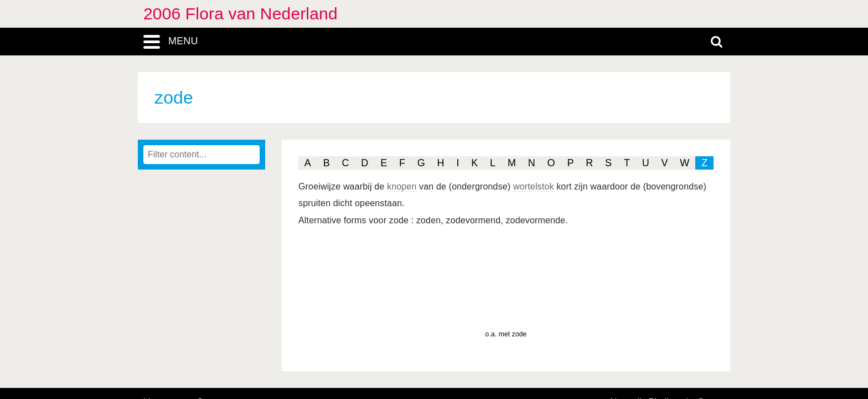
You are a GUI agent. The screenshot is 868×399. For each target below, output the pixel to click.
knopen (402, 186)
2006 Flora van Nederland (241, 14)
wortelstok (534, 186)
